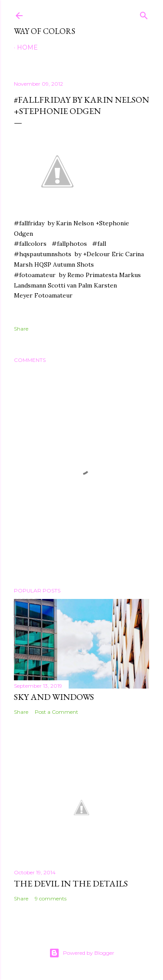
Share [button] (21, 329)
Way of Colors (45, 31)
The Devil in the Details (71, 883)
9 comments (51, 898)
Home (27, 47)
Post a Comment (57, 712)
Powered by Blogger (82, 953)
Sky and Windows (54, 697)
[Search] (144, 14)
